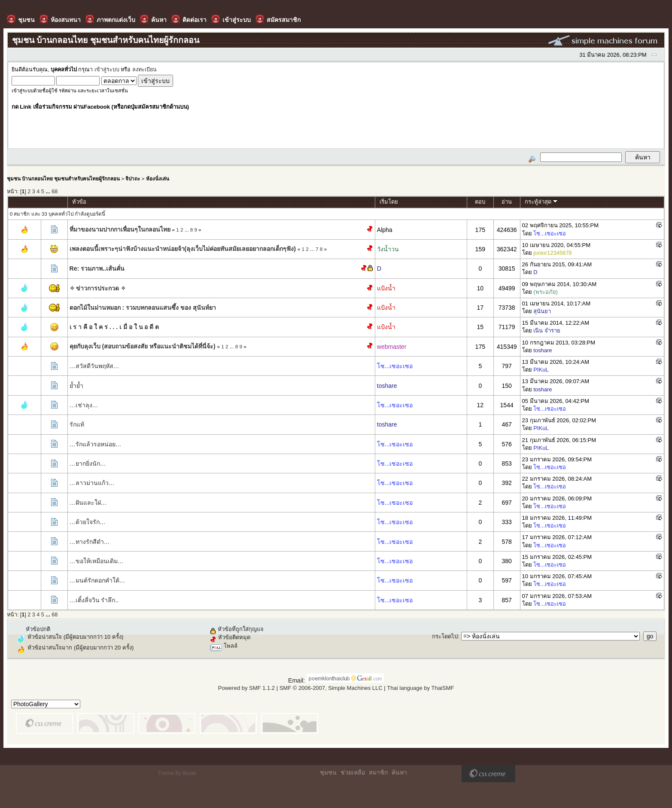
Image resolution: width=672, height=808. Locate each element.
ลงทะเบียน (144, 70)
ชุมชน (328, 772)
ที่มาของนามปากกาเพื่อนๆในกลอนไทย (120, 229)
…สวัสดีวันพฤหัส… (94, 366)
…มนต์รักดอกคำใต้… (97, 580)
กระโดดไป (445, 636)
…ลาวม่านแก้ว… (92, 483)
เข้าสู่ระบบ (107, 70)
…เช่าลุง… (84, 405)
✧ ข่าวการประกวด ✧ (98, 288)
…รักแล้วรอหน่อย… (96, 444)
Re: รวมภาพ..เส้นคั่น (97, 268)
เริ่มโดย (389, 202)
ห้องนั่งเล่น (158, 178)
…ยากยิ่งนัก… (88, 463)
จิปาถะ (133, 178)
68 (55, 192)
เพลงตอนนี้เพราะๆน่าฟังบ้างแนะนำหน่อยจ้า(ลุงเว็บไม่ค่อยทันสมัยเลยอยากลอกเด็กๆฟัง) (183, 249)
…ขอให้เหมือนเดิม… (97, 561)
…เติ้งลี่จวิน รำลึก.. (94, 600)
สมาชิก (378, 772)
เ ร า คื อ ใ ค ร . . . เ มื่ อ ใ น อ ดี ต (114, 327)
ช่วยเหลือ (353, 772)
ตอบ (480, 202)
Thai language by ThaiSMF (420, 688)
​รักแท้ (77, 424)
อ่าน (507, 202)
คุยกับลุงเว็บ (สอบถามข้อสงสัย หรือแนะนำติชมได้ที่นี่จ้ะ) (143, 346)
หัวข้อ (79, 202)
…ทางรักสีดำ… (90, 542)
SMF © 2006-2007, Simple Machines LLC (331, 688)
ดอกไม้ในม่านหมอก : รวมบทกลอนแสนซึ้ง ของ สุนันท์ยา (143, 308)
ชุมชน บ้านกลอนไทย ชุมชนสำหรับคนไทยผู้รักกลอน (63, 178)
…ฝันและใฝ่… (88, 503)
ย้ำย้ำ (76, 386)
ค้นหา (399, 772)
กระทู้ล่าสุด (541, 202)
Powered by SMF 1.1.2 (246, 688)
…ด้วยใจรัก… (88, 522)
